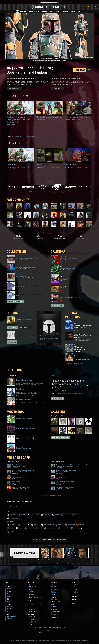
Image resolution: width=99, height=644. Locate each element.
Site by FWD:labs (67, 638)
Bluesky (15, 169)
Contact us (17, 138)
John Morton (54, 606)
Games (31, 596)
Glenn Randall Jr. (55, 611)
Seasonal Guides (33, 611)
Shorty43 (75, 515)
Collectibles (24, 11)
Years (8, 600)
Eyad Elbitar (54, 613)
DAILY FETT (14, 143)
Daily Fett (31, 585)
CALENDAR (58, 252)
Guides (31, 606)
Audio (30, 590)
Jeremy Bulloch (55, 618)
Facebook (20, 167)
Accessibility (53, 638)
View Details (12, 342)
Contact (76, 593)
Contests (53, 586)
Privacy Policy (46, 638)
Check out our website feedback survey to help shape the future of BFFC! (49, 627)
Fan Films (31, 591)
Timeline (9, 601)
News (52, 11)
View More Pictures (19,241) (60, 437)
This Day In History (33, 618)
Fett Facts (32, 620)
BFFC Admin (24, 515)
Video (30, 593)
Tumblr (29, 167)
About (80, 11)
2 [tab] (47, 63)
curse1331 (35, 515)
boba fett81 (35, 525)
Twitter (25, 167)
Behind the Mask (33, 616)
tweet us (22, 138)
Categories (9, 590)
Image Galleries (33, 586)
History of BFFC (77, 590)
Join (95, 7)
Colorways (9, 592)
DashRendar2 (46, 515)
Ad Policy (49, 344)
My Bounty (9, 588)
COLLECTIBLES (17, 252)
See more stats (49, 241)
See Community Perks (14, 88)
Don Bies (53, 605)
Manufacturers (10, 595)
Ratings (9, 597)
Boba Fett (64, 391)
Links (53, 591)
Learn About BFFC (57, 88)
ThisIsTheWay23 (64, 528)
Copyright (39, 638)
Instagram (14, 167)
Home (18, 11)
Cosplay (9, 612)
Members (53, 588)
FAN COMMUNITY (18, 200)
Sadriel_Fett (65, 515)
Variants (9, 608)
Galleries (58, 412)
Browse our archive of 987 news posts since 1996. (26, 136)
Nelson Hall (54, 614)
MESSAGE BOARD (18, 457)
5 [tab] (53, 63)
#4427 (10, 164)
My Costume (10, 607)
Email (54, 540)
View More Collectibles (15, 302)
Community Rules (31, 638)
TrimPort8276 (77, 528)
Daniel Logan (54, 603)
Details (9, 610)
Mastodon (10, 169)
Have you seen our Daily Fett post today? (49, 2)
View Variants (12, 328)
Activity (53, 585)
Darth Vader (57, 391)
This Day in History (73, 315)
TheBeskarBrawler (13, 518)
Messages (54, 593)
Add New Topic (10, 620)
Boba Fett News (19, 96)
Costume (32, 11)
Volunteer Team (77, 585)
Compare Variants (25, 328)
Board (38, 11)
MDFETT (56, 515)
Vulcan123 (11, 532)
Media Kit (76, 586)
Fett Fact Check (33, 610)
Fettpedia (58, 11)
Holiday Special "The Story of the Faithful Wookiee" (69, 394)
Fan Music (31, 588)
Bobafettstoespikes (47, 525)
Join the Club (80, 70)
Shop (75, 591)
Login (88, 7)
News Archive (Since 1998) (35, 603)
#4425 (67, 164)
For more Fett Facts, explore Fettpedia (73, 363)
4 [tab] (51, 63)
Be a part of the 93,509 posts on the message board (49, 496)
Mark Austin (54, 608)
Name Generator (55, 590)
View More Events (58, 305)
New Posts (9, 618)
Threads (64, 540)
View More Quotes (58, 398)
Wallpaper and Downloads (35, 598)
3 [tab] (49, 63)
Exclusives (32, 605)
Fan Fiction (32, 595)
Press (75, 588)
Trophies (53, 595)
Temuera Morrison (56, 601)
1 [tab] (45, 63)
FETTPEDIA (14, 370)
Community (66, 11)
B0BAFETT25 (12, 515)
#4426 (38, 164)
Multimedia (45, 11)
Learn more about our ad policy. (64, 564)
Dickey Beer (54, 610)
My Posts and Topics (11, 617)
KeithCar (11, 528)
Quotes (53, 376)
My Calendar (54, 600)
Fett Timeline (32, 623)
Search (75, 596)
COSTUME (13, 313)
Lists (8, 593)
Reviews (9, 598)
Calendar (74, 11)
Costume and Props (56, 616)
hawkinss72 (81, 525)
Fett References (33, 621)
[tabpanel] (50, 38)
